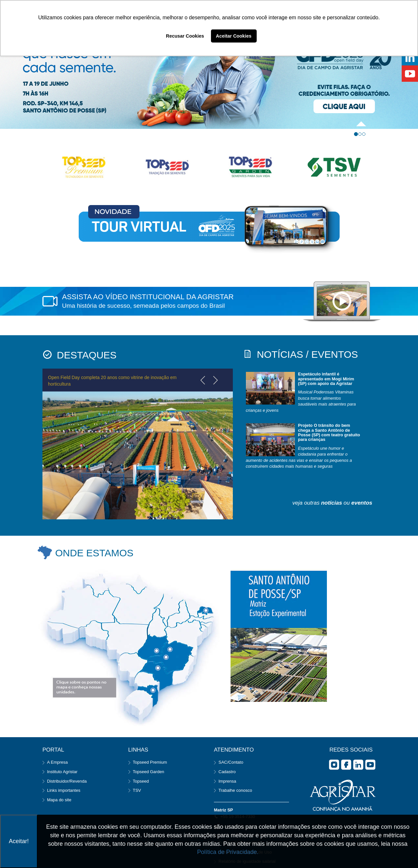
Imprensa (227, 781)
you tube (370, 765)
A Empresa (57, 762)
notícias (331, 503)
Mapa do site (59, 800)
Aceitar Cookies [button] (234, 36)
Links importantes (64, 790)
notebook (342, 302)
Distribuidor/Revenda (67, 781)
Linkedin (358, 765)
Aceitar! (19, 841)
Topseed (141, 781)
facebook (346, 765)
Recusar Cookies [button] (185, 36)
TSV (137, 790)
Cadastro (227, 772)
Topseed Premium (150, 762)
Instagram (334, 765)
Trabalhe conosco (235, 790)
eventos (362, 503)
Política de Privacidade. (228, 852)
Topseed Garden (149, 772)
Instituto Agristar (62, 772)
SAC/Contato (231, 762)
